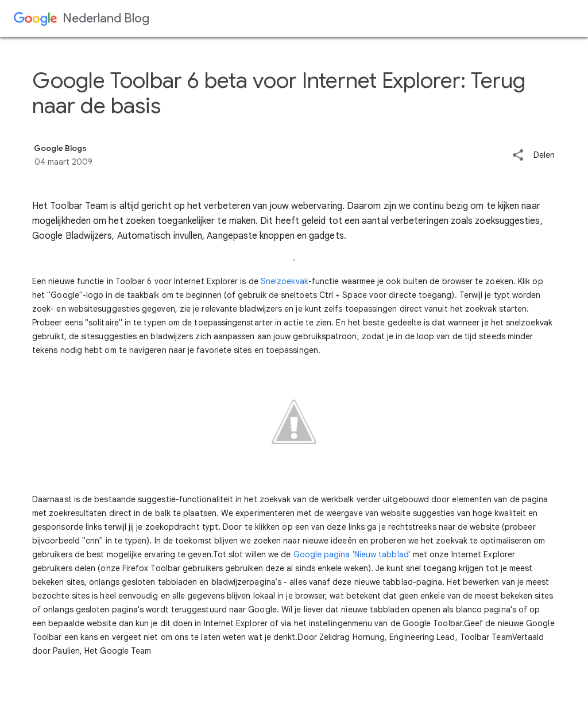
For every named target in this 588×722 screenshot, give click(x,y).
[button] (518, 156)
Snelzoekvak (285, 281)
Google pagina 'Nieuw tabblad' (352, 554)
